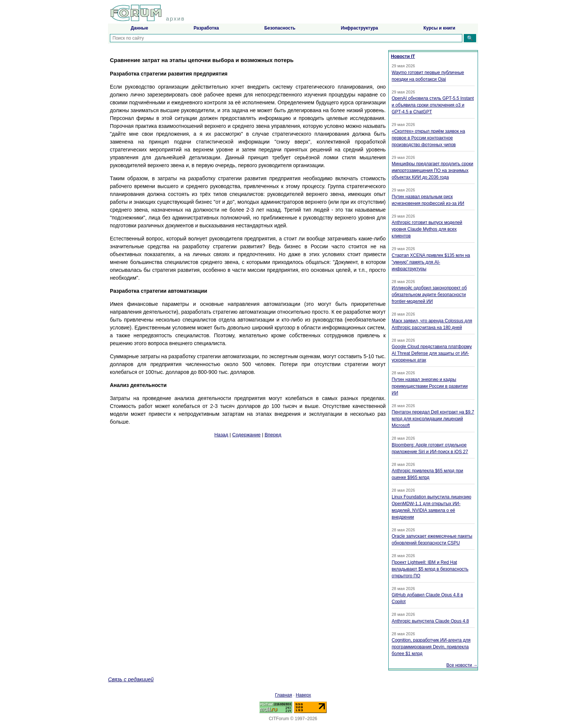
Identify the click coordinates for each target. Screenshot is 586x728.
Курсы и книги (439, 28)
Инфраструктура (359, 28)
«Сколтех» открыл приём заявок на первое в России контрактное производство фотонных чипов (428, 138)
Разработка (206, 28)
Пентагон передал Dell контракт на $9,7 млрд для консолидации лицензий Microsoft (433, 419)
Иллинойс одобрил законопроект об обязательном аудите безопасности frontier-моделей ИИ (429, 295)
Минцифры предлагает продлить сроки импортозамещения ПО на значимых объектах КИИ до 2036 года (432, 171)
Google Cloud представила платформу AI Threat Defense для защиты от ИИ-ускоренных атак (432, 353)
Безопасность (280, 28)
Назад (221, 435)
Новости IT (403, 56)
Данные (140, 28)
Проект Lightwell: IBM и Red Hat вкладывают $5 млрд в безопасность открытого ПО (430, 569)
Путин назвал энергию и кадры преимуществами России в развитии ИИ (430, 386)
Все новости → (462, 665)
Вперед (273, 435)
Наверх (303, 695)
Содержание (246, 435)
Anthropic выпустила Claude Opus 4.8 (430, 621)
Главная (284, 695)
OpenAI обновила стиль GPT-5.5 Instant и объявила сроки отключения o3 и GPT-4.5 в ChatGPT (433, 105)
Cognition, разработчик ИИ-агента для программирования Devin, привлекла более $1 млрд (431, 647)
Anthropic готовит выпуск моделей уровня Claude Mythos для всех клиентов (427, 229)
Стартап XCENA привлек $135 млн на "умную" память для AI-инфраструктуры (431, 262)
